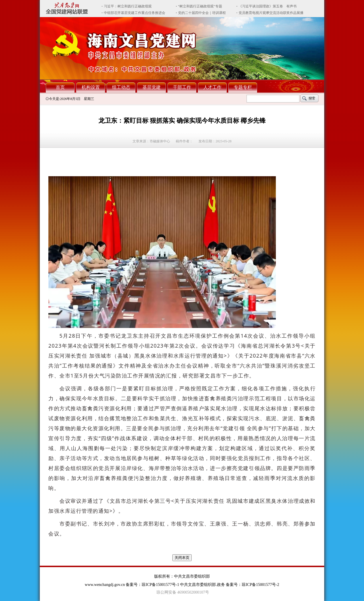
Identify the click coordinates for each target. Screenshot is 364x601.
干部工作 (182, 87)
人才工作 (212, 87)
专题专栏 (243, 87)
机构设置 (91, 87)
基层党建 (152, 87)
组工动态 (121, 87)
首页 (60, 87)
